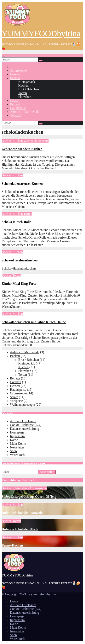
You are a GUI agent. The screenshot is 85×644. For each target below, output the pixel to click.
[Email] (20, 472)
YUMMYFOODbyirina (41, 34)
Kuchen (23, 86)
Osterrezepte (18, 71)
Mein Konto (18, 444)
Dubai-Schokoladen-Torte (20, 529)
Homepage (17, 432)
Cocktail (16, 115)
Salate (14, 100)
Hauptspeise (18, 108)
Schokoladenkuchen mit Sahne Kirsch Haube (34, 322)
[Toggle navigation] (3, 57)
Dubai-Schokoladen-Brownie (22, 513)
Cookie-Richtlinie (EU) (26, 425)
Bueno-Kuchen (12, 545)
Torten (23, 93)
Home (14, 601)
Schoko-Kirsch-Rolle (16, 222)
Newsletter (17, 447)
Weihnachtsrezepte (36, 141)
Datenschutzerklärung (24, 429)
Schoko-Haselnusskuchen (20, 260)
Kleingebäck (27, 82)
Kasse (14, 440)
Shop (13, 451)
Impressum (17, 436)
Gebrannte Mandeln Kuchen (22, 149)
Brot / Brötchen (29, 89)
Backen (15, 78)
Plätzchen (25, 97)
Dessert (15, 74)
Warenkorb (17, 455)
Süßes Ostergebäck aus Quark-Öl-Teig (29, 497)
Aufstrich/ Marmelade (25, 112)
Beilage (15, 104)
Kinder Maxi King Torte (19, 284)
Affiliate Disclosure (23, 421)
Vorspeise (16, 401)
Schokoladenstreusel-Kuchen (22, 184)
